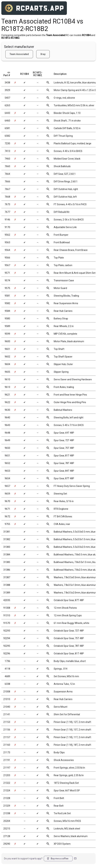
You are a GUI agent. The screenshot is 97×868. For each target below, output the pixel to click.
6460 (7, 121)
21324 (7, 791)
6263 (7, 105)
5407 (7, 98)
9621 (7, 395)
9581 (7, 296)
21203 (7, 775)
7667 (7, 189)
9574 (7, 280)
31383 (7, 547)
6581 (7, 128)
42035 (7, 600)
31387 (7, 577)
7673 (7, 204)
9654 (7, 478)
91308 (7, 608)
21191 (7, 760)
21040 (7, 707)
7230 (7, 143)
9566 (7, 258)
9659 (7, 494)
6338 (7, 684)
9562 (7, 235)
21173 (7, 752)
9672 (7, 516)
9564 (7, 250)
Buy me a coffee (58, 859)
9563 (7, 242)
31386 (7, 570)
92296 (7, 653)
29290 (7, 844)
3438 (7, 83)
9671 (7, 509)
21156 (7, 730)
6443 (7, 113)
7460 (7, 159)
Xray (43, 54)
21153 (7, 722)
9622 (7, 402)
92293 (7, 631)
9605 (7, 372)
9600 (7, 341)
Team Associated (19, 54)
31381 (7, 532)
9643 (7, 425)
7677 (7, 212)
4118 (7, 669)
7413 (7, 151)
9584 (7, 311)
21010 (7, 699)
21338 (7, 813)
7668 (7, 197)
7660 (7, 166)
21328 (7, 798)
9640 (7, 418)
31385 (7, 562)
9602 (7, 357)
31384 (7, 555)
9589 (7, 326)
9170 (7, 227)
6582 (7, 136)
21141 (7, 714)
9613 (7, 387)
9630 (7, 410)
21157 (7, 737)
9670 (7, 501)
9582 (7, 303)
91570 (7, 623)
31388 (7, 585)
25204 (7, 821)
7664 (7, 174)
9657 (7, 486)
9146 (7, 220)
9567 (7, 265)
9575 (7, 288)
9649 (7, 440)
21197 (7, 768)
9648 (7, 433)
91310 (7, 615)
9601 (7, 349)
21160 (7, 745)
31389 (7, 593)
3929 (7, 90)
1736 (7, 661)
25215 (7, 829)
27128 (7, 836)
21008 (7, 692)
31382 (7, 539)
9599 (7, 334)
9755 (7, 524)
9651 (7, 456)
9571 (7, 273)
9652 (7, 463)
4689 (7, 676)
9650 (7, 448)
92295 (7, 646)
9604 (7, 364)
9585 (7, 319)
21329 (7, 806)
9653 (7, 471)
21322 (7, 783)
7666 (7, 182)
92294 (7, 638)
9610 (7, 379)
